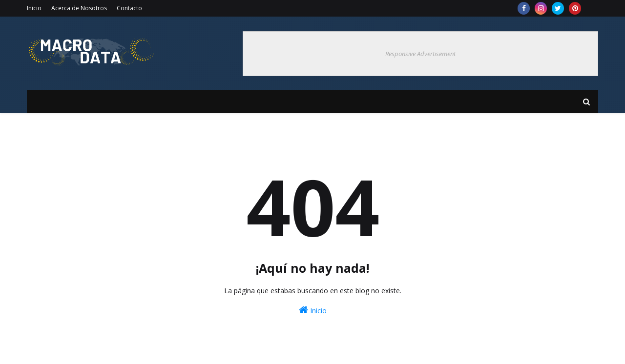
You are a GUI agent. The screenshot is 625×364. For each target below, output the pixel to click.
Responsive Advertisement (420, 54)
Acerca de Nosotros (79, 8)
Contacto (129, 8)
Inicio (34, 8)
